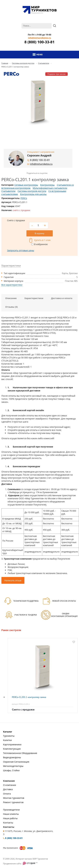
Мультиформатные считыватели (50, 188)
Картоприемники (12, 744)
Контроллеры (47, 185)
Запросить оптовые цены (21, 250)
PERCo (24, 198)
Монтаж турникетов (14, 798)
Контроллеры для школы (33, 194)
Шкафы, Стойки (11, 770)
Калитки (7, 740)
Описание (11, 298)
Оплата (7, 794)
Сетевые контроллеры (26, 185)
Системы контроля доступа (23, 63)
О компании (10, 785)
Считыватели (44, 63)
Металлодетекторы (13, 766)
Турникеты (9, 736)
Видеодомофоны (12, 757)
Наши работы (10, 818)
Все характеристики (12, 285)
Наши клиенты (11, 814)
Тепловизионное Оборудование (20, 753)
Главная (5, 63)
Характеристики (34, 298)
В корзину (39, 233)
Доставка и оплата (62, 298)
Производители (11, 810)
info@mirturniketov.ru (39, 38)
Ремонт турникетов (13, 802)
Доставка (8, 789)
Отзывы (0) (11, 307)
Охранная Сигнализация (16, 762)
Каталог (8, 732)
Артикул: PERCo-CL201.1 (21, 704)
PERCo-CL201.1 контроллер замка (29, 697)
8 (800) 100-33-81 (39, 42)
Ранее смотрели (11, 630)
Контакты (8, 823)
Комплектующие (12, 749)
